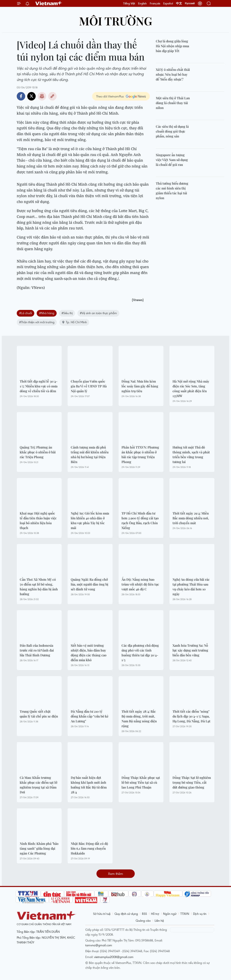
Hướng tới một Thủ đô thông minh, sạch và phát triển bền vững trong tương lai (191, 454)
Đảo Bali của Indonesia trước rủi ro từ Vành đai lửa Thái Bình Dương (37, 650)
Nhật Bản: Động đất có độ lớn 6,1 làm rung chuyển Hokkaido (89, 848)
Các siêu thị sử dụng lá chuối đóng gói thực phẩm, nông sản (172, 131)
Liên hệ (159, 920)
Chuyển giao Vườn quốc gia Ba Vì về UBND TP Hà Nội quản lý (89, 386)
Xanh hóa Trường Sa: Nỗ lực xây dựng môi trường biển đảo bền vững (190, 650)
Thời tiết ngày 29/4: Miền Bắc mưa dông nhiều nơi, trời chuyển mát (191, 518)
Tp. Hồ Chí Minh (74, 322)
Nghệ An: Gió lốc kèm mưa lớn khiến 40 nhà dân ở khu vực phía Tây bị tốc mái (90, 520)
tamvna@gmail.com (99, 945)
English (142, 3)
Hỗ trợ (155, 914)
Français (155, 3)
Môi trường (116, 21)
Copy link (52, 96)
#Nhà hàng (47, 313)
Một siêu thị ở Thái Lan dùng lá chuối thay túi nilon (173, 103)
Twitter (31, 96)
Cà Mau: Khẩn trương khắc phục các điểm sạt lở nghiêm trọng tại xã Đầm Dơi (38, 785)
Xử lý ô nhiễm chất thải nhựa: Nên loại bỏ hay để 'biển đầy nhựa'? (173, 74)
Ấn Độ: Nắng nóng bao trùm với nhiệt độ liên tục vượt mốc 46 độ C (140, 584)
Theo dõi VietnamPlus (110, 96)
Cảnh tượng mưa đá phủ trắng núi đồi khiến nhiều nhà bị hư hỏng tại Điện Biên (90, 454)
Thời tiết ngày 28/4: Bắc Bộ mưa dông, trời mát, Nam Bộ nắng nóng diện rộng (139, 719)
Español (168, 3)
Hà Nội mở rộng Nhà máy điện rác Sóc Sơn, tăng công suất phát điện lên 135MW (191, 389)
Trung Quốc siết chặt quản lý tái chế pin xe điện (39, 714)
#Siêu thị (67, 313)
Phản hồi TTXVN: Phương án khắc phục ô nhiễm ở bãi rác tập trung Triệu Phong (140, 454)
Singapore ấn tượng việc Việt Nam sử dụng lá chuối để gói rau (172, 160)
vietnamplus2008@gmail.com (114, 957)
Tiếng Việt (129, 3)
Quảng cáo (143, 920)
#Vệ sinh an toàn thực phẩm (98, 313)
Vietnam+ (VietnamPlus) (49, 3)
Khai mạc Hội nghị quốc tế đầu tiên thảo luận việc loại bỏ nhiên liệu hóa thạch (38, 520)
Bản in (42, 96)
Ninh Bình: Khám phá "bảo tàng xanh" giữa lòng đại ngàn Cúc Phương (39, 848)
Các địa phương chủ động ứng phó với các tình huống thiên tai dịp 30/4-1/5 (140, 653)
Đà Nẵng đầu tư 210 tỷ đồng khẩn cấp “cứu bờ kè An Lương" (90, 716)
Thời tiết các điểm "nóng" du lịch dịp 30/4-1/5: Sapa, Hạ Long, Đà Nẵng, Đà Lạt (191, 716)
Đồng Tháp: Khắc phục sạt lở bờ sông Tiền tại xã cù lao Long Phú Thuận (141, 782)
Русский (190, 3)
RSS (144, 914)
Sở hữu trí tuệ (102, 914)
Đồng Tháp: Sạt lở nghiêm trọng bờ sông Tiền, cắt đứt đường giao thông (192, 782)
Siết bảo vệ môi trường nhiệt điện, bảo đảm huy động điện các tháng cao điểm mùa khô (89, 653)
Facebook (21, 96)
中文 (179, 3)
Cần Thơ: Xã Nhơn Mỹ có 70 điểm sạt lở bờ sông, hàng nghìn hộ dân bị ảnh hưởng (39, 587)
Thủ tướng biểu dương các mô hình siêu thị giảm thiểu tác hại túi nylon (172, 191)
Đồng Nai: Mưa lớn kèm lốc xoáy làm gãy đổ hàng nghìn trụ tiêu (140, 386)
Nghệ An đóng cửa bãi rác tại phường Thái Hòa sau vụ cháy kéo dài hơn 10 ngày (191, 587)
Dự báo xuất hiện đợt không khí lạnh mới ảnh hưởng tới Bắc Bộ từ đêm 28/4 (89, 785)
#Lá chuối (25, 313)
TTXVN (185, 914)
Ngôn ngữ (170, 914)
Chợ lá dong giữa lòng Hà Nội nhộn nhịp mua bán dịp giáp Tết (172, 46)
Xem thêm (115, 874)
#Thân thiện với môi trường (37, 322)
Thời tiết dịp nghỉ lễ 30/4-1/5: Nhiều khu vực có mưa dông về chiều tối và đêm (39, 386)
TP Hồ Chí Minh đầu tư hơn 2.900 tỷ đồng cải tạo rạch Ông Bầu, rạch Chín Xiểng (140, 520)
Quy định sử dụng (126, 914)
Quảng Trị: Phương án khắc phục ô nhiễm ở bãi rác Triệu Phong (38, 452)
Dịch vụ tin (200, 914)
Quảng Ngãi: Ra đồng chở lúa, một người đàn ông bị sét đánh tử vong (89, 584)
